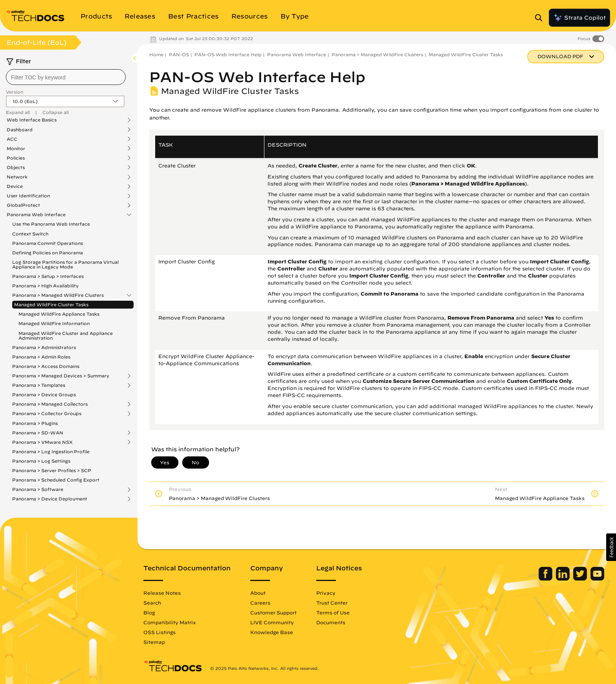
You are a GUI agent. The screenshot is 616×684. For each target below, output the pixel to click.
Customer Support (273, 612)
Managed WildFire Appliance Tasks (59, 314)
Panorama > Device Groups (44, 394)
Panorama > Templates (39, 385)
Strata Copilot (579, 18)
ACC (12, 139)
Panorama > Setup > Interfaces (48, 276)
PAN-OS (179, 54)
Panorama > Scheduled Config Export (56, 480)
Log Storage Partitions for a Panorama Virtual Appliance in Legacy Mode (65, 264)
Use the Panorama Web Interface (51, 224)
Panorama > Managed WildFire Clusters (58, 295)
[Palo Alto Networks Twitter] (581, 579)
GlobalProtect (23, 205)
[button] (611, 547)
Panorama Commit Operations (48, 243)
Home (156, 54)
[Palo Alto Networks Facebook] (546, 579)
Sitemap (154, 642)
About (258, 593)
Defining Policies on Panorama (48, 253)
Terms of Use (333, 612)
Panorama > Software (38, 489)
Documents (331, 622)
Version (15, 92)
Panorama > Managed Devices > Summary (61, 376)
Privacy (326, 593)
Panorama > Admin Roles (41, 357)
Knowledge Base (272, 632)
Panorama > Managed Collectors (50, 404)
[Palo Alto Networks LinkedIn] (564, 579)
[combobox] (66, 77)
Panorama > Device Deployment (50, 499)
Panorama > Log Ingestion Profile (51, 451)
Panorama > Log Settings (41, 461)
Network (17, 177)
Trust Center (332, 603)
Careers (260, 603)
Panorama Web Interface (36, 215)
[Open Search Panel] (541, 18)
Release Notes (162, 593)
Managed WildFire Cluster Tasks (51, 304)
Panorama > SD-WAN (38, 433)
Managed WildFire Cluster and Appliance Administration (66, 336)
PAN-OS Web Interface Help (228, 54)
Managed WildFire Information (54, 323)
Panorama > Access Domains (46, 366)
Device (15, 186)
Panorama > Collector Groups (47, 414)
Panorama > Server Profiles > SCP (52, 470)
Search (152, 603)
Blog (149, 612)
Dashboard (20, 130)
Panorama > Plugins (35, 423)
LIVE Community (272, 622)
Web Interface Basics (32, 120)
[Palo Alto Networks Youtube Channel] (597, 579)
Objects (16, 167)
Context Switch (30, 234)
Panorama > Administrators (44, 347)
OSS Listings (159, 632)
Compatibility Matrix (170, 622)
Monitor (16, 149)
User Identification (28, 196)
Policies (16, 158)
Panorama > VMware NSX (42, 442)
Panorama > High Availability (45, 286)
